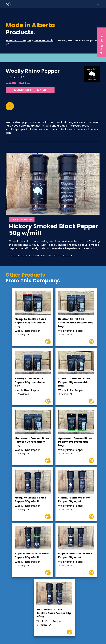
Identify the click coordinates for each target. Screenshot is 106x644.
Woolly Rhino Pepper (33, 71)
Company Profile (30, 90)
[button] (98, 4)
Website (11, 83)
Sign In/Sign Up (102, 42)
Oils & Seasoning (44, 40)
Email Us (24, 83)
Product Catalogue (18, 40)
